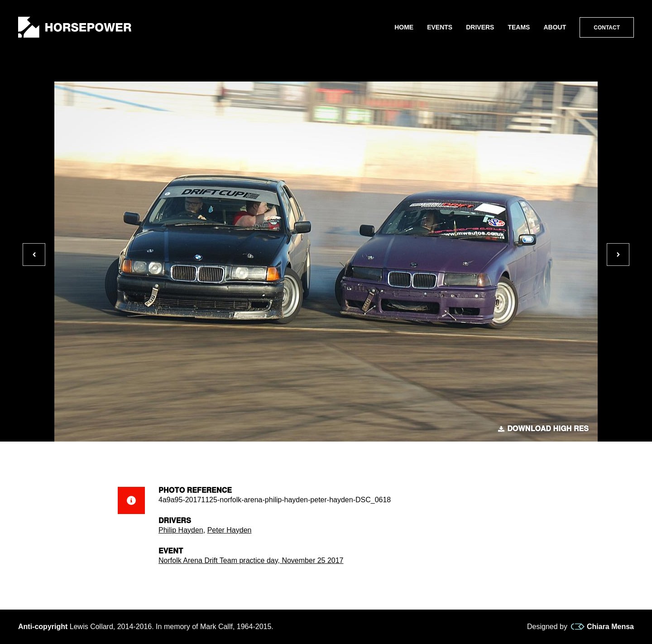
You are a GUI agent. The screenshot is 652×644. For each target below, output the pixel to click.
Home (404, 27)
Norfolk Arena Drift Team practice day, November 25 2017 (251, 560)
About (555, 27)
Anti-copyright (43, 627)
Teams (519, 27)
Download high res (543, 429)
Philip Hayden (181, 530)
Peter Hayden (230, 530)
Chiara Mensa (602, 627)
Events (440, 27)
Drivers (480, 27)
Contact (607, 28)
